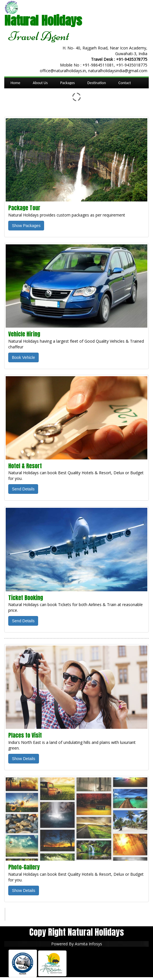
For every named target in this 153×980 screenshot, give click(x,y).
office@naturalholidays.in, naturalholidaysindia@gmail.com (94, 71)
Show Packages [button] (26, 226)
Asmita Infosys (88, 944)
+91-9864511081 (98, 65)
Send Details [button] (23, 489)
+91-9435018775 (132, 65)
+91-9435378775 (132, 59)
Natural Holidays (30, 914)
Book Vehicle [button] (23, 357)
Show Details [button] (24, 759)
